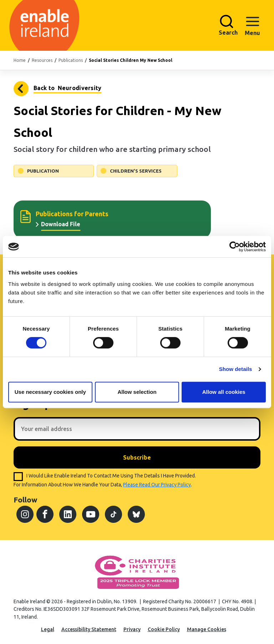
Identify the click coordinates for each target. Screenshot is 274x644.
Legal (48, 629)
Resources (42, 60)
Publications (71, 60)
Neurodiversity (22, 89)
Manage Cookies (207, 629)
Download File (61, 224)
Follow (25, 500)
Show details (236, 369)
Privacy (132, 629)
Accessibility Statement (89, 629)
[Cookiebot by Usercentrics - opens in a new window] (235, 247)
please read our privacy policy (157, 485)
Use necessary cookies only (50, 392)
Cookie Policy (164, 629)
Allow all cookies (224, 392)
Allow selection (137, 392)
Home (20, 60)
